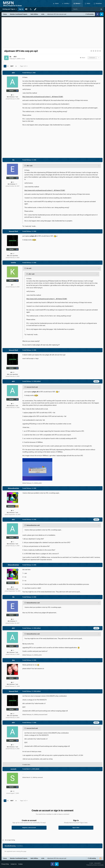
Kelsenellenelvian (13, 488)
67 (13, 682)
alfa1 (15, 57)
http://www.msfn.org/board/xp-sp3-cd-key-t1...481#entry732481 (43, 97)
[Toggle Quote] (25, 166)
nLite (23, 59)
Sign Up (21, 9)
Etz (13, 160)
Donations (99, 3)
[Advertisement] (52, 32)
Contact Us (14, 864)
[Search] (81, 9)
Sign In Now (76, 828)
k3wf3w (13, 263)
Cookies (20, 864)
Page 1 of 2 (24, 66)
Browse (78, 3)
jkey (13, 660)
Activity (66, 3)
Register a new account (29, 828)
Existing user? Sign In (10, 9)
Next (12, 66)
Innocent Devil (13, 231)
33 (13, 182)
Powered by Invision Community (95, 865)
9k (12, 511)
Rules (88, 3)
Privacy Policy (5, 864)
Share (83, 58)
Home (57, 3)
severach (13, 769)
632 (12, 254)
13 (13, 95)
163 (12, 791)
